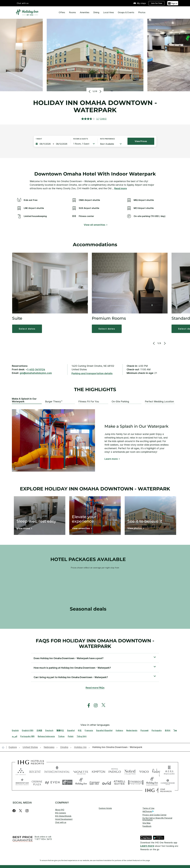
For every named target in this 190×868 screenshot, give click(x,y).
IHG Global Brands (63, 816)
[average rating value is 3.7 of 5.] (91, 119)
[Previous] (90, 91)
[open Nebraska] (49, 747)
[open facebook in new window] (87, 705)
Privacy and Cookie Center (155, 815)
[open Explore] (13, 747)
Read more (121, 188)
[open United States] (30, 747)
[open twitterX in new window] (102, 705)
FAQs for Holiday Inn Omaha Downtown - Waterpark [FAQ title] (95, 643)
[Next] (100, 91)
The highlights (95, 390)
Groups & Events (126, 12)
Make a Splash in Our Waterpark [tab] (24, 400)
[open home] (4, 747)
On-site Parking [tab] (120, 402)
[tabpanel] (95, 440)
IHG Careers (61, 813)
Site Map (147, 823)
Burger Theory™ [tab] (54, 402)
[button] (173, 3)
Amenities (85, 12)
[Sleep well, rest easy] (24, 529)
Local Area (109, 12)
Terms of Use (148, 808)
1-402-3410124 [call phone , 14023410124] (36, 369)
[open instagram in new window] (94, 705)
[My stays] (140, 3)
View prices (141, 141)
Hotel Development (64, 819)
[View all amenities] (95, 225)
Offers (62, 12)
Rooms (72, 12)
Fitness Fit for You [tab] (89, 402)
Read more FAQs (95, 688)
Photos (142, 12)
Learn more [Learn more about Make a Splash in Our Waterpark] (111, 459)
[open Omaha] (64, 747)
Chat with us (61, 822)
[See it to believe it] (135, 529)
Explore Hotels (105, 808)
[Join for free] (156, 3)
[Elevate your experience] (81, 529)
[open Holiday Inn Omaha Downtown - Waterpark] (117, 747)
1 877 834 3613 (43, 839)
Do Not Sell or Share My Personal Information (157, 819)
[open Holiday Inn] (80, 747)
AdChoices (148, 811)
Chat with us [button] (23, 3)
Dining (96, 12)
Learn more (147, 846)
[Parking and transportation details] (92, 374)
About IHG (60, 810)
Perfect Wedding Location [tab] (159, 402)
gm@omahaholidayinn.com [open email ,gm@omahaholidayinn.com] (36, 373)
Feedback (147, 826)
